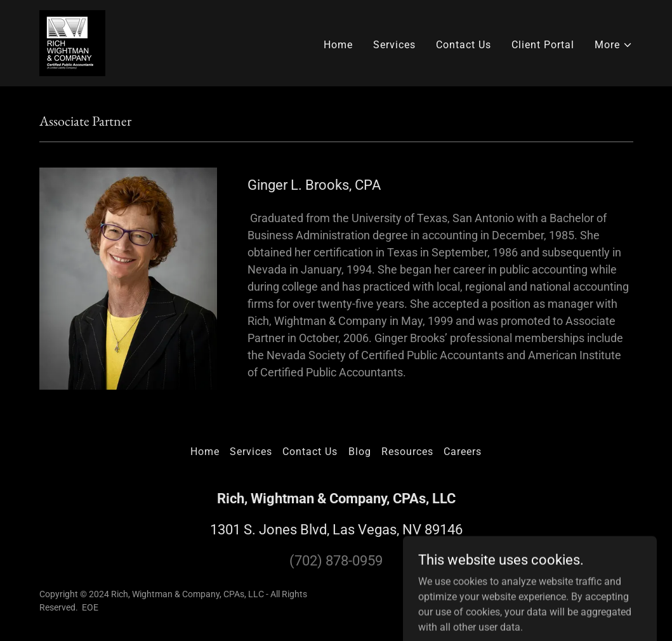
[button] (614, 45)
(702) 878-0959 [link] (336, 561)
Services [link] (394, 45)
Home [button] (205, 452)
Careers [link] (463, 452)
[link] (72, 42)
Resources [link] (407, 452)
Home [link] (338, 45)
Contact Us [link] (464, 45)
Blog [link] (360, 452)
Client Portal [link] (543, 45)
